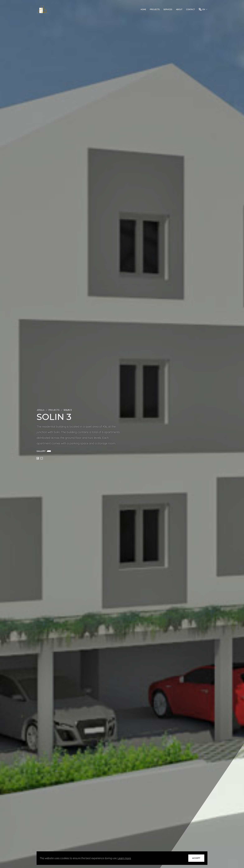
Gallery (44, 451)
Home (143, 9)
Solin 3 (68, 410)
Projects (155, 9)
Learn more (124, 858)
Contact (190, 9)
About (179, 9)
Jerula (40, 410)
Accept (196, 858)
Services (168, 9)
